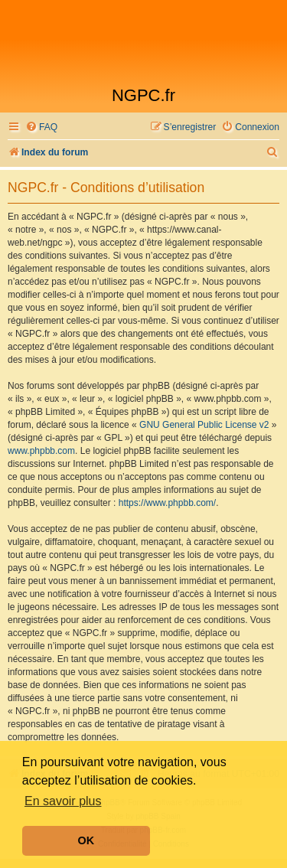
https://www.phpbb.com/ (167, 503)
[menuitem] (41, 127)
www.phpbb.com (41, 451)
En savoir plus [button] (63, 801)
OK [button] (86, 840)
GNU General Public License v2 (204, 425)
